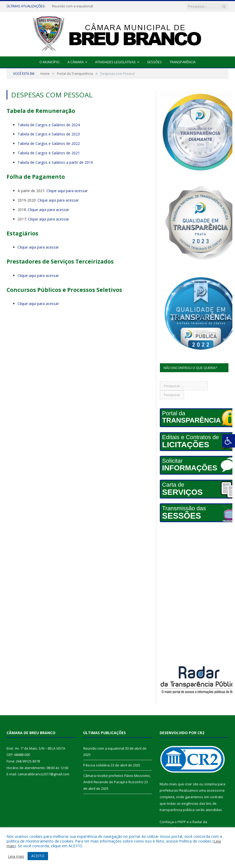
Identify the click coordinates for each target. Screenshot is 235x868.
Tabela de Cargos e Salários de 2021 (49, 153)
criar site (192, 784)
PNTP (182, 822)
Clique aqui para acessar (67, 191)
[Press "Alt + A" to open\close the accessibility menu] (229, 441)
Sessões (154, 62)
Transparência (183, 62)
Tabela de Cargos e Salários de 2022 (49, 143)
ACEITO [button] (38, 856)
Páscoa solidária (96, 765)
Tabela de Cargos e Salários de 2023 (49, 134)
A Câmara (76, 62)
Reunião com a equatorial (72, 6)
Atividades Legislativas (115, 62)
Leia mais (16, 856)
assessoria (216, 790)
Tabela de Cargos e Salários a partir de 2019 (55, 162)
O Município (49, 62)
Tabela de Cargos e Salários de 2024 (49, 125)
